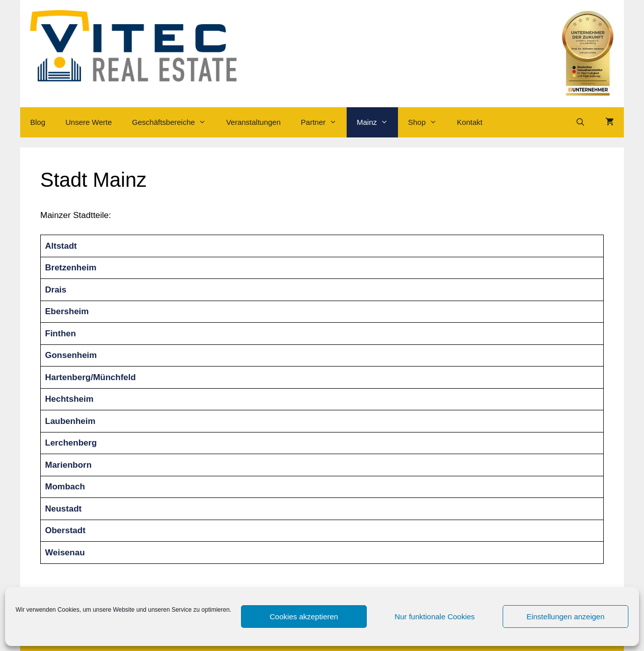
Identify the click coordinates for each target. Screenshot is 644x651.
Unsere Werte (89, 122)
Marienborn (69, 465)
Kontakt (470, 122)
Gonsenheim (71, 355)
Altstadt (61, 246)
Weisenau (65, 553)
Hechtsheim (69, 399)
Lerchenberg (71, 443)
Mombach (65, 487)
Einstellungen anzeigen (565, 617)
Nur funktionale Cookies (434, 617)
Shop (427, 122)
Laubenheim (70, 421)
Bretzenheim (71, 268)
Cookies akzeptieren (304, 617)
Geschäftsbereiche (174, 122)
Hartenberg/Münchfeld (91, 377)
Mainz (377, 122)
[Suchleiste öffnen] (580, 122)
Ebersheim (67, 311)
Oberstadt (65, 530)
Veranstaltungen (253, 122)
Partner (324, 122)
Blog (38, 122)
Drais (56, 290)
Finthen (61, 334)
